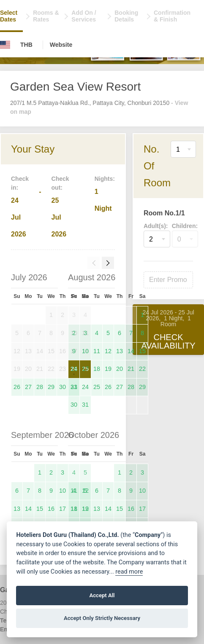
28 (40, 387)
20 (120, 369)
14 (131, 351)
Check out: (60, 183)
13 (120, 351)
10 (85, 351)
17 (85, 369)
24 (85, 387)
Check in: (20, 183)
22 (142, 369)
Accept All (102, 595)
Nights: (105, 179)
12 (108, 351)
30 (63, 387)
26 (17, 387)
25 (97, 387)
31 (85, 405)
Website (61, 45)
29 (51, 387)
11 (97, 351)
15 (142, 351)
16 (74, 369)
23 (74, 387)
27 (28, 387)
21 (131, 369)
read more (129, 572)
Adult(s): (156, 226)
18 (97, 369)
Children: (185, 226)
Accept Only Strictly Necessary (102, 618)
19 (108, 369)
